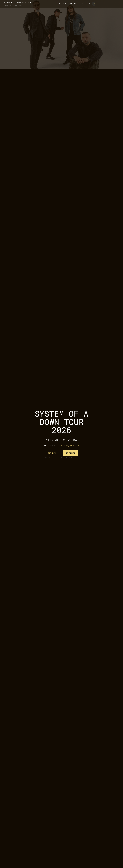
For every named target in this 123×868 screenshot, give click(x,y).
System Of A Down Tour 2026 (18, 2)
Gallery (73, 4)
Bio (82, 4)
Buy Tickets (70, 453)
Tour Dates (62, 4)
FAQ (89, 4)
